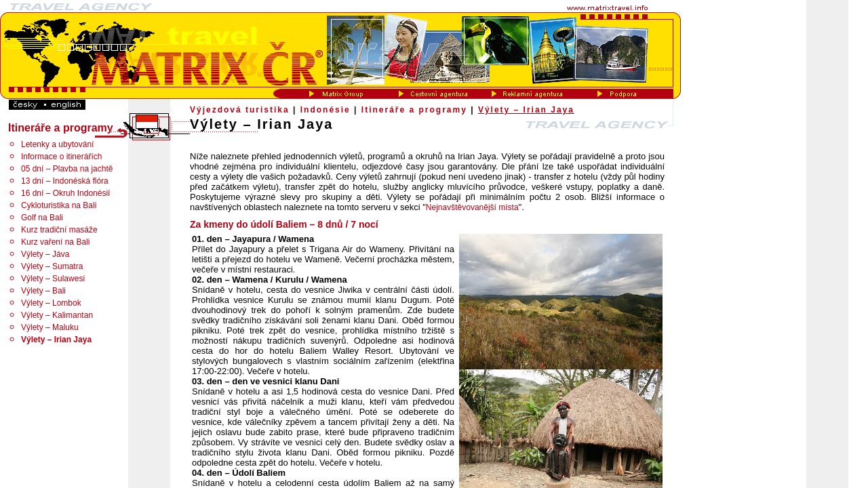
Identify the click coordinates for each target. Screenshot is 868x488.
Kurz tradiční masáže (59, 230)
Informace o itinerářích (61, 157)
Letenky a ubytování (57, 144)
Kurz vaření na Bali (55, 242)
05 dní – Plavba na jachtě (67, 169)
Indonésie (325, 110)
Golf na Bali (42, 218)
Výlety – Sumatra (52, 266)
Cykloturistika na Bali (59, 205)
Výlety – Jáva (45, 254)
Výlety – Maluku (50, 327)
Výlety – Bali (43, 291)
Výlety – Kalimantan (57, 315)
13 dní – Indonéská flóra (65, 181)
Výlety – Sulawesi (53, 279)
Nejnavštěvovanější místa (472, 207)
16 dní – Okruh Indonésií (65, 193)
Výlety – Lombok (51, 303)
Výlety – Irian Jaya (526, 110)
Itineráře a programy (414, 110)
